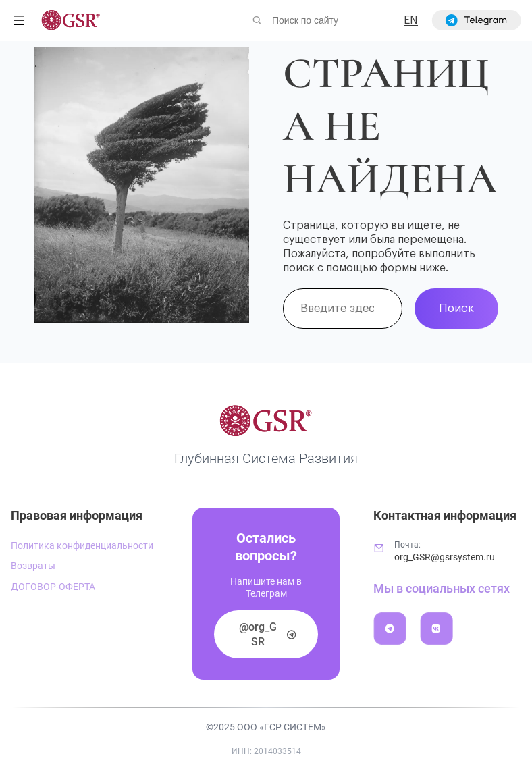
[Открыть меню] (19, 20)
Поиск (456, 308)
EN (411, 20)
